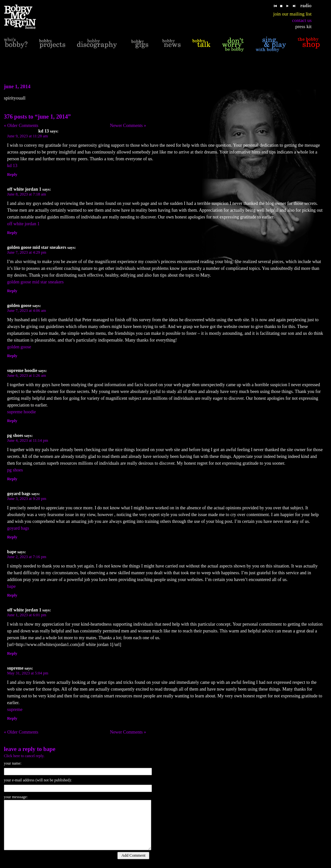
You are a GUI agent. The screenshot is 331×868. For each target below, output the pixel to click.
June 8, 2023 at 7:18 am (27, 194)
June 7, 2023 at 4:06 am (27, 311)
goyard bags (18, 528)
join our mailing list (292, 14)
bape (11, 586)
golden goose (19, 347)
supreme (15, 709)
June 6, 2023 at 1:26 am (27, 376)
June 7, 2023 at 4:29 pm (27, 252)
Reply (12, 175)
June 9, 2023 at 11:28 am (27, 136)
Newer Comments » (128, 126)
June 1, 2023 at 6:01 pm (27, 615)
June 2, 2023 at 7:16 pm (27, 557)
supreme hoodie (21, 412)
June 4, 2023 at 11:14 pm (28, 440)
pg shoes (15, 470)
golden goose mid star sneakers (35, 282)
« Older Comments (21, 126)
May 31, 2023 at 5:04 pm (28, 673)
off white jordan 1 (23, 224)
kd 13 (12, 166)
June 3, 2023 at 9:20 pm (27, 499)
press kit (304, 26)
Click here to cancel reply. (24, 756)
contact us (302, 20)
